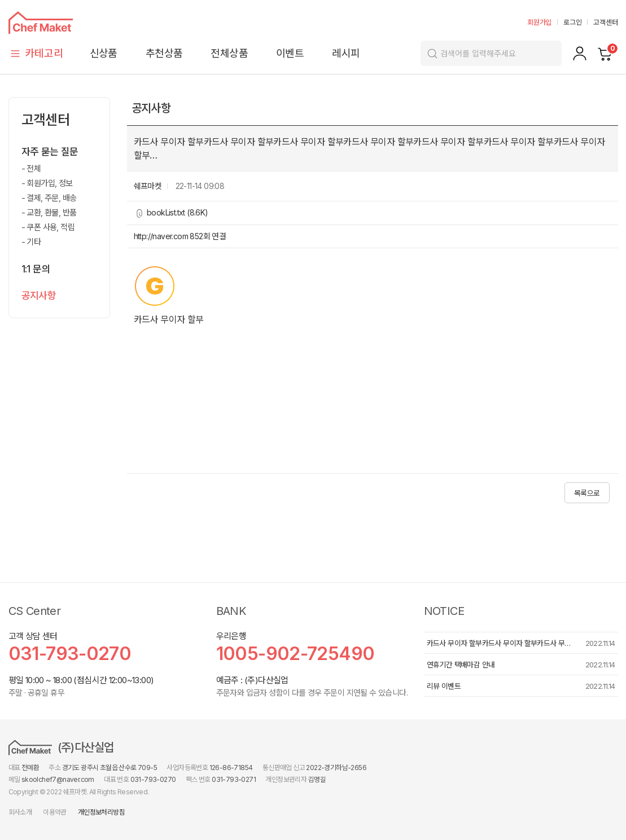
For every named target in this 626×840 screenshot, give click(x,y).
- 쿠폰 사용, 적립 (48, 227)
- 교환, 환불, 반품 (49, 212)
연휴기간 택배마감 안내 (461, 665)
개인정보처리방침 (101, 812)
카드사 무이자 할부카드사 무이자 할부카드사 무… (499, 643)
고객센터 (605, 22)
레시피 (346, 53)
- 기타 (31, 242)
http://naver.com (162, 236)
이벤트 (290, 53)
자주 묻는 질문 (50, 152)
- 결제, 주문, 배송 (49, 198)
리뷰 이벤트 (444, 686)
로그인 (572, 22)
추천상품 (164, 53)
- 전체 (31, 168)
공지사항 (39, 296)
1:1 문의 (36, 269)
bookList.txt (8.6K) (178, 212)
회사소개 (20, 812)
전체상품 (229, 53)
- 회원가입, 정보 (47, 183)
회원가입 (539, 22)
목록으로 (587, 493)
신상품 (104, 53)
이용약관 (55, 812)
